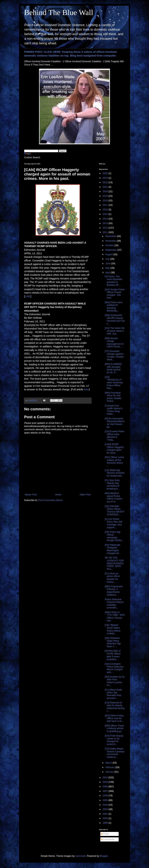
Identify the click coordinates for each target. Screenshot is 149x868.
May (108, 268)
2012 (106, 228)
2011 (106, 232)
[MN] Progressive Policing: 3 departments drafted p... (114, 591)
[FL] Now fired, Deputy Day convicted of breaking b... (112, 484)
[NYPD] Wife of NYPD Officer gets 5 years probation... (113, 655)
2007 (106, 791)
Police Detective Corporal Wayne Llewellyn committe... (114, 604)
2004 (106, 805)
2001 (106, 814)
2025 (106, 173)
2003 (106, 809)
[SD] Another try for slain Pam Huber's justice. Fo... (115, 681)
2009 (106, 782)
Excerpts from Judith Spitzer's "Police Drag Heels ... (114, 410)
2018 (106, 201)
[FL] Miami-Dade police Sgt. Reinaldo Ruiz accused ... (113, 694)
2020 (106, 191)
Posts (105, 834)
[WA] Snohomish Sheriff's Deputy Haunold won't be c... (115, 319)
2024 (106, 178)
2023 (106, 182)
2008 (106, 787)
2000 (106, 818)
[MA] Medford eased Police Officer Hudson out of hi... (114, 497)
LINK (28, 296)
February (110, 767)
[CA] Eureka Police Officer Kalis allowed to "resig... (115, 436)
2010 (106, 778)
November (111, 241)
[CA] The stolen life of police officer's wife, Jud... (115, 331)
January (110, 772)
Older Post (85, 495)
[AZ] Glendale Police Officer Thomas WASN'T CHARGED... (115, 510)
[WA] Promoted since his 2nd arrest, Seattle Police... (113, 397)
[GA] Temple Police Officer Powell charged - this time (115, 294)
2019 (106, 196)
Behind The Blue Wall (59, 12)
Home (58, 495)
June (108, 263)
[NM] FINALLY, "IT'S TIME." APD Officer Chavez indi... (115, 616)
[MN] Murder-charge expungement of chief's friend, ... (114, 343)
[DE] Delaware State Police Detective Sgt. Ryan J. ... (113, 642)
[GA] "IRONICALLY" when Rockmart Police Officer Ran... (114, 383)
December (111, 236)
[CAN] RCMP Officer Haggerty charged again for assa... (114, 449)
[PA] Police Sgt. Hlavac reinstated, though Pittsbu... (114, 536)
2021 (106, 187)
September (111, 250)
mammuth (80, 856)
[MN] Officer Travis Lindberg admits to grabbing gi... (114, 728)
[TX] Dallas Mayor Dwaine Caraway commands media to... (115, 753)
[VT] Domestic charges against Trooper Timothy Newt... (114, 355)
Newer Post (31, 495)
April (108, 273)
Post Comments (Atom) (50, 500)
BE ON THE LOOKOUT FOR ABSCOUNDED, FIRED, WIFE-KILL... (114, 563)
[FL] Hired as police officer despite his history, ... (112, 578)
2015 (106, 214)
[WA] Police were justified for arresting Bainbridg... (114, 307)
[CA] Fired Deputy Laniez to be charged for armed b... (114, 740)
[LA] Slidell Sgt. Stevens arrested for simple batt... (115, 473)
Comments (108, 839)
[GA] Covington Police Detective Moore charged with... (114, 668)
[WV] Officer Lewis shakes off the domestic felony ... (114, 461)
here (87, 389)
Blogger (104, 856)
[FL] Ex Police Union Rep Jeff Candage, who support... (113, 523)
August (109, 254)
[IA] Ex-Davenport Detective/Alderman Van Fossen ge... (115, 423)
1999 (106, 823)
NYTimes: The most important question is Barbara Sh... (113, 281)
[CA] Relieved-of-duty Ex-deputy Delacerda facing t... (115, 707)
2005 (106, 800)
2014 (106, 219)
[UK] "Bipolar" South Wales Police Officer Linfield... (113, 629)
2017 (106, 205)
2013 (106, 223)
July (108, 259)
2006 (106, 796)
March (109, 763)
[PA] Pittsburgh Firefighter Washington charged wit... (113, 549)
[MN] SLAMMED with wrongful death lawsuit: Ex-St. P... (113, 368)
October (110, 245)
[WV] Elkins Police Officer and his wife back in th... (114, 718)
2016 (106, 210)
